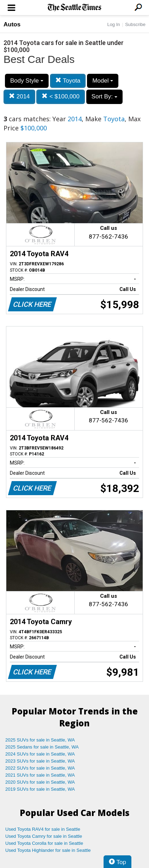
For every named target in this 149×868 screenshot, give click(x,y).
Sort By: (104, 96)
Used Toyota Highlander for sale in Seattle (48, 850)
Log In (113, 24)
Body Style (27, 81)
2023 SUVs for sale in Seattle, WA (40, 761)
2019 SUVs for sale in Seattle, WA (40, 789)
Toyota (68, 81)
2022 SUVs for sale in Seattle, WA (40, 768)
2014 (19, 96)
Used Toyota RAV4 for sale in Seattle (43, 829)
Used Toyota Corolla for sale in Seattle (44, 843)
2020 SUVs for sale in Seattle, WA (40, 782)
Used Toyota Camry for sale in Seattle (44, 836)
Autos (12, 24)
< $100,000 (60, 96)
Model (103, 81)
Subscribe (135, 24)
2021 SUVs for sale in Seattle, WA (40, 775)
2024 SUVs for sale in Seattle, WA (40, 754)
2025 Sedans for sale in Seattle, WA (42, 747)
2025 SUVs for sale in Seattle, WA (40, 740)
